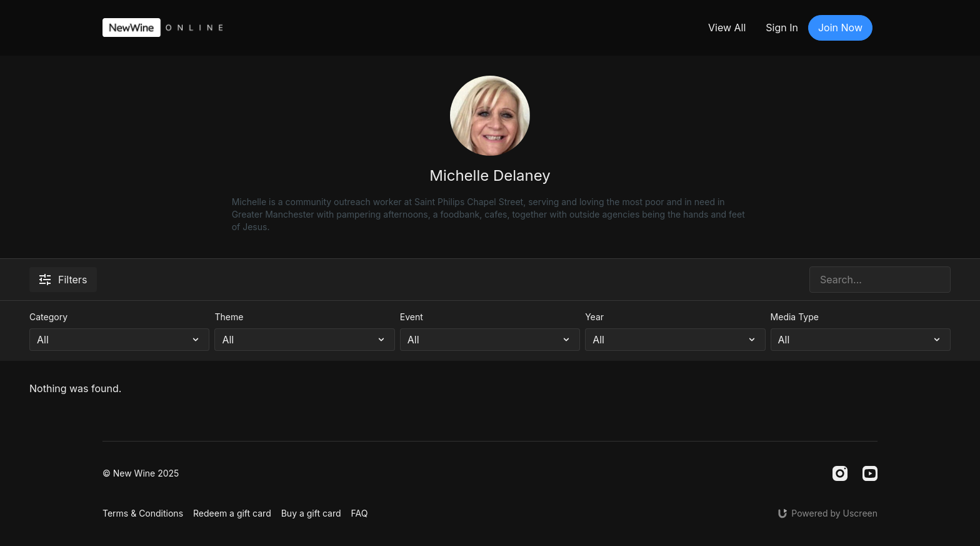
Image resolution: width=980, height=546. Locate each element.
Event (412, 317)
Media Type (795, 317)
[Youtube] (870, 473)
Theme (229, 317)
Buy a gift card (311, 513)
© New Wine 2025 (141, 473)
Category (48, 317)
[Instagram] (840, 473)
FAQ (360, 513)
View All (727, 28)
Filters (63, 280)
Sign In (782, 28)
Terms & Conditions (143, 513)
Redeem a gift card (232, 513)
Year (594, 317)
